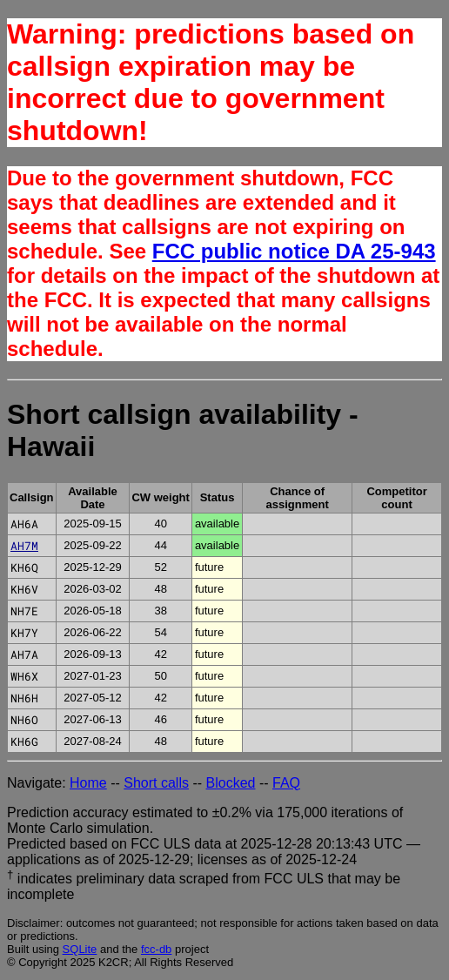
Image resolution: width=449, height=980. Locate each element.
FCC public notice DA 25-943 (294, 251)
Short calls (156, 783)
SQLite (80, 949)
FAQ (286, 783)
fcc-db (156, 949)
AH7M (24, 546)
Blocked (231, 783)
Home (88, 783)
